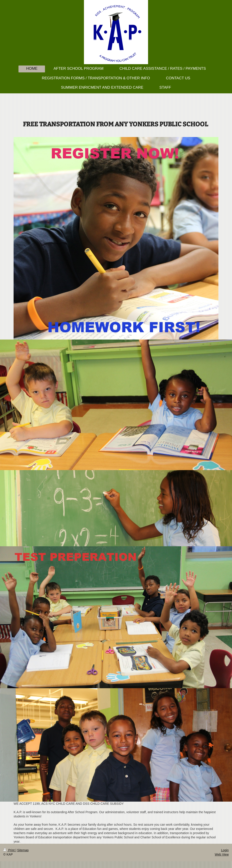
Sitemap (23, 850)
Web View (222, 854)
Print (9, 850)
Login (225, 850)
